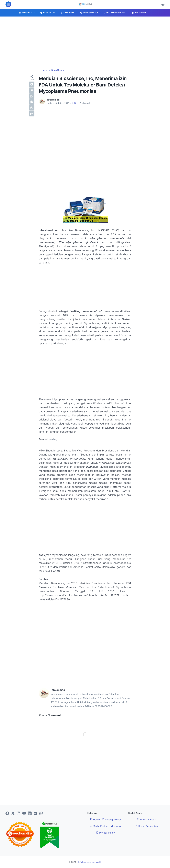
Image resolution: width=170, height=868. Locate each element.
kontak (116, 826)
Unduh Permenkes (146, 826)
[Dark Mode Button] (163, 4)
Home (95, 819)
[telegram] (32, 102)
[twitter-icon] (13, 814)
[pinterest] (32, 108)
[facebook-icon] (7, 814)
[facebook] (32, 84)
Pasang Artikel (111, 819)
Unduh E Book (146, 819)
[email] (32, 114)
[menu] (8, 4)
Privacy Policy (105, 833)
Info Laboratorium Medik (90, 862)
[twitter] (32, 90)
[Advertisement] (85, 43)
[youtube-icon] (24, 814)
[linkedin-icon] (30, 814)
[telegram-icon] (35, 814)
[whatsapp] (32, 96)
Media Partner (99, 826)
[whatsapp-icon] (41, 814)
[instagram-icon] (19, 814)
